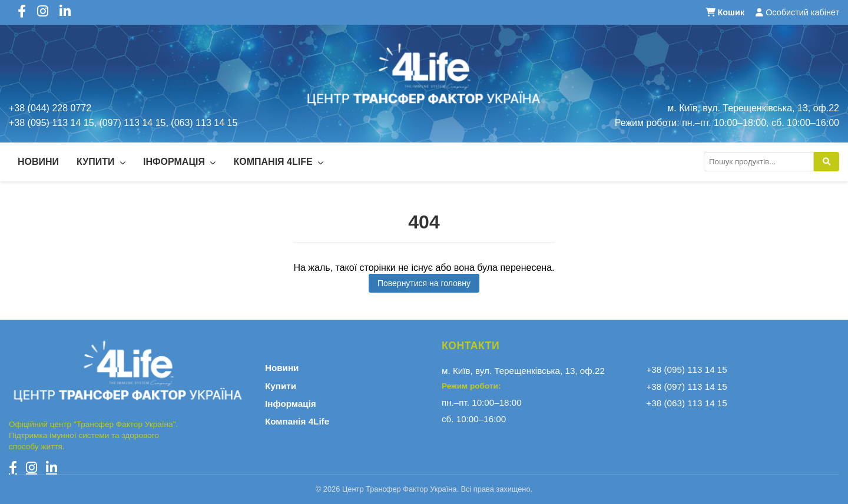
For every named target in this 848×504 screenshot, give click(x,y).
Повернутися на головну (424, 283)
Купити (101, 162)
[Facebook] (13, 467)
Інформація (180, 162)
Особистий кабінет (797, 12)
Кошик (727, 12)
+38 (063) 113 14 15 (687, 403)
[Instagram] (32, 467)
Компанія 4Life (278, 162)
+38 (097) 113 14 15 (687, 387)
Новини (38, 162)
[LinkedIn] (52, 467)
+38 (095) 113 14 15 (687, 369)
